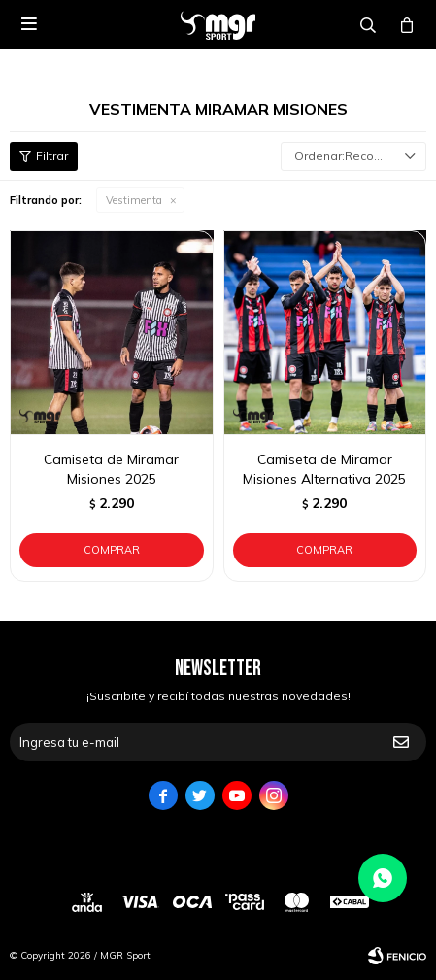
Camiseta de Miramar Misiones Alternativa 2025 (324, 469)
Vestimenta (134, 200)
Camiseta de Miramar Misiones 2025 (111, 469)
